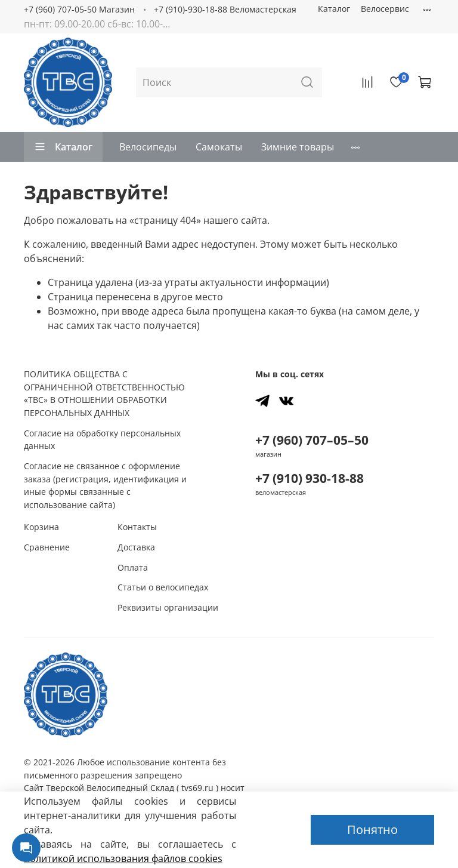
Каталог (334, 9)
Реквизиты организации (168, 607)
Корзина (41, 527)
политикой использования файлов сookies (123, 858)
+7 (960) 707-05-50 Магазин (79, 9)
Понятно (372, 829)
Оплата (133, 567)
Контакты (137, 527)
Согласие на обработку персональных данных (102, 440)
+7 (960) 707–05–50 (312, 440)
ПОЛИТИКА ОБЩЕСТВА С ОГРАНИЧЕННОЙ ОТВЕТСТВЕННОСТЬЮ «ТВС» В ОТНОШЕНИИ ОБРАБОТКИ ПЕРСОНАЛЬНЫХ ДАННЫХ (104, 393)
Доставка (136, 547)
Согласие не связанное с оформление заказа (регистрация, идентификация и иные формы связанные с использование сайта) (105, 485)
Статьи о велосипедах (163, 587)
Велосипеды (148, 147)
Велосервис (385, 9)
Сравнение (47, 547)
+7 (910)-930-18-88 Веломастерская (225, 9)
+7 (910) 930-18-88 (310, 478)
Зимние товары (298, 147)
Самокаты (219, 147)
